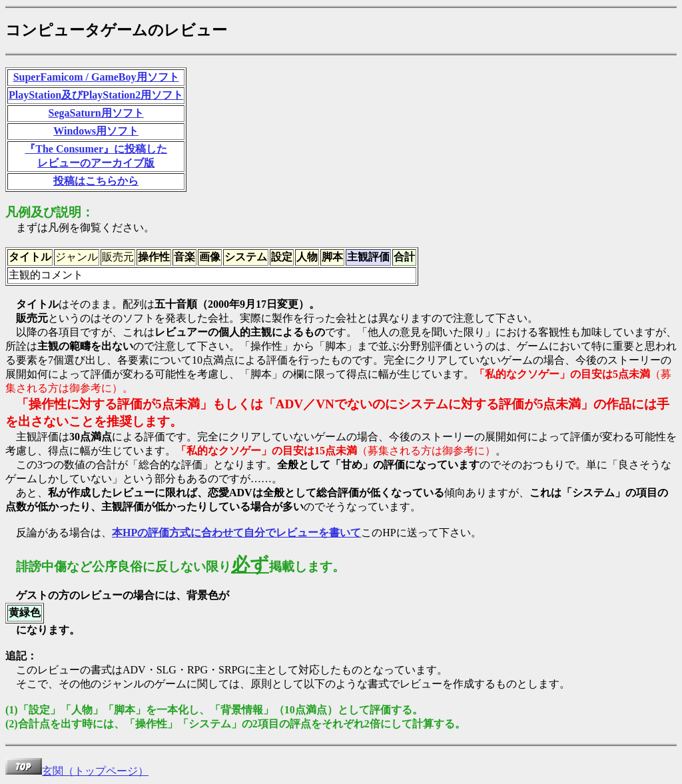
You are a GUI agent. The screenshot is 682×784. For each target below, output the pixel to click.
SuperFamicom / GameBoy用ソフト (96, 77)
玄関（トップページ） (77, 771)
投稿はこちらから (96, 181)
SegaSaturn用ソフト (96, 113)
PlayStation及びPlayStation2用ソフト (96, 95)
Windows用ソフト (96, 131)
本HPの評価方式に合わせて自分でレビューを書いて (236, 533)
